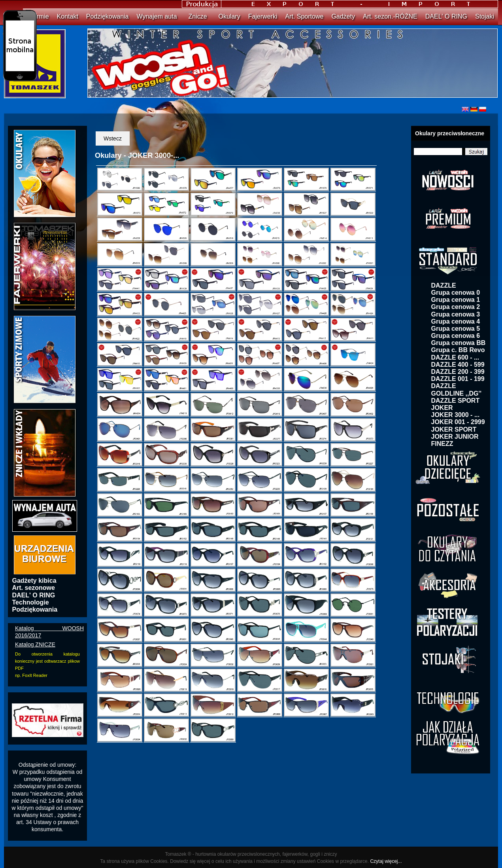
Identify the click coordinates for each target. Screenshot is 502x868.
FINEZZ (442, 444)
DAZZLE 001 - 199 (458, 379)
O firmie (38, 16)
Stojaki (485, 16)
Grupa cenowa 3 (456, 314)
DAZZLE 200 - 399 (458, 372)
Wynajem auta (157, 16)
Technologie (31, 602)
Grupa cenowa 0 (456, 293)
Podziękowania (108, 16)
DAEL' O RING (446, 16)
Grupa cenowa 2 (456, 307)
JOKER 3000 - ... (456, 415)
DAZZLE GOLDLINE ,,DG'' (457, 389)
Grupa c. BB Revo (458, 350)
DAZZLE (444, 285)
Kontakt (68, 16)
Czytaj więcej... (386, 861)
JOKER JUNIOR (455, 437)
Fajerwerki (263, 16)
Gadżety (343, 16)
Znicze (198, 16)
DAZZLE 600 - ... (455, 357)
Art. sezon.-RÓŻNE (390, 16)
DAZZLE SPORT (456, 401)
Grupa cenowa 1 (456, 300)
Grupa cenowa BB (459, 343)
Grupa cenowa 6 (456, 336)
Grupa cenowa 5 (456, 329)
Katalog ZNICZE (35, 644)
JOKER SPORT (454, 429)
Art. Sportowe (304, 16)
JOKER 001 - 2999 (458, 422)
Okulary (229, 16)
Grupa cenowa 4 (456, 321)
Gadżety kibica (34, 581)
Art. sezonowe (34, 588)
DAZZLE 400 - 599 (458, 365)
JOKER (442, 408)
